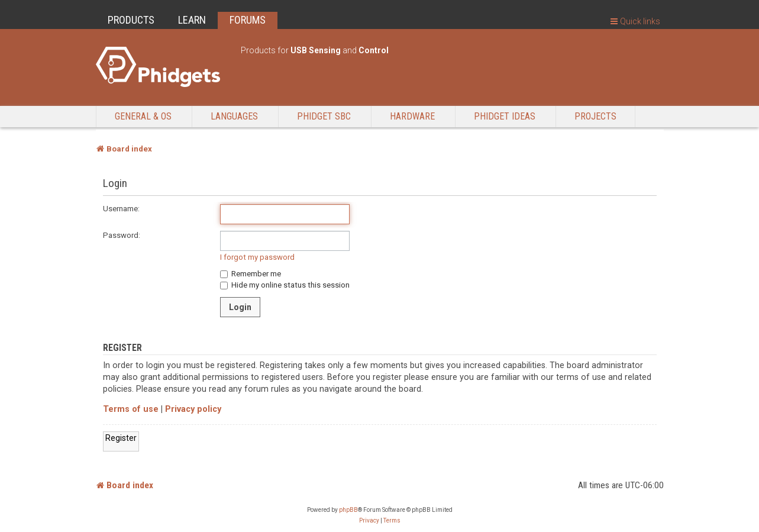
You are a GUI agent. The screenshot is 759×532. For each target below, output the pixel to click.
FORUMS (248, 20)
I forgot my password (257, 257)
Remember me (251, 274)
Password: (122, 235)
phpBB (348, 510)
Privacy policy (193, 409)
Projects (595, 116)
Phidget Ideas (505, 116)
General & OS (143, 116)
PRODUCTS (131, 20)
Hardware (412, 116)
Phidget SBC (324, 116)
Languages (234, 116)
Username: (121, 209)
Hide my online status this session (285, 285)
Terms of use (131, 409)
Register (121, 438)
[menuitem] (369, 521)
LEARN (192, 20)
